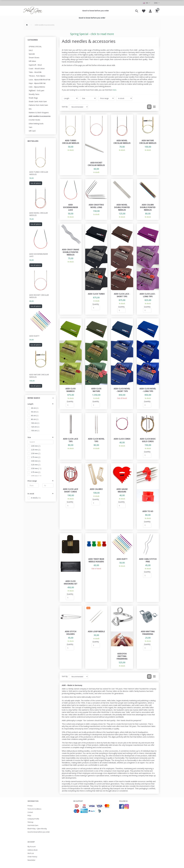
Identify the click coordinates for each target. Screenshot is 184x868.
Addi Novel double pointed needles (122, 207)
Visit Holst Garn (33, 825)
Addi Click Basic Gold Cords (148, 440)
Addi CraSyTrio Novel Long (96, 206)
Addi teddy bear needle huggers (96, 560)
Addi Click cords (122, 439)
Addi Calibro (96, 489)
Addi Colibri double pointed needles (148, 207)
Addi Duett (34, 336)
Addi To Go (148, 511)
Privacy (30, 806)
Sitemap (30, 822)
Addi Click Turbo (96, 294)
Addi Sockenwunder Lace (39, 255)
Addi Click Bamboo (71, 390)
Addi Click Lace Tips (71, 440)
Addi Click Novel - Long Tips (148, 390)
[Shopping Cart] (157, 11)
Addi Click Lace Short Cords (71, 490)
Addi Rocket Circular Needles (39, 296)
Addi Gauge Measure (122, 490)
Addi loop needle (96, 632)
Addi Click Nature (96, 390)
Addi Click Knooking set (71, 583)
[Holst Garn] (33, 11)
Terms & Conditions (34, 809)
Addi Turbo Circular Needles (39, 173)
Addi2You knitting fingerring (122, 656)
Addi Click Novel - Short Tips (122, 390)
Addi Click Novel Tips (96, 440)
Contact (30, 812)
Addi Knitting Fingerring (148, 633)
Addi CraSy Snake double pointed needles (71, 252)
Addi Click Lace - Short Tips (122, 295)
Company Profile (33, 819)
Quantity (96, 304)
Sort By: (65, 107)
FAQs (29, 816)
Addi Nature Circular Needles (39, 376)
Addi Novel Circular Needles (38, 214)
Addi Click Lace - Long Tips (148, 295)
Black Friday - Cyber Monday (37, 829)
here (115, 90)
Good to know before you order (96, 11)
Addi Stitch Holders (71, 633)
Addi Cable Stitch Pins (148, 560)
